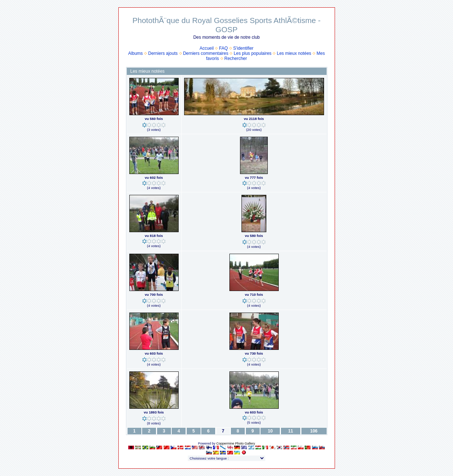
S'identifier (243, 48)
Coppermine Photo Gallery (236, 443)
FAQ (224, 48)
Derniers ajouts (163, 53)
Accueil (207, 48)
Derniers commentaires (206, 53)
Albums (136, 53)
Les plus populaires (253, 53)
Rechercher (236, 58)
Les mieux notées (294, 53)
